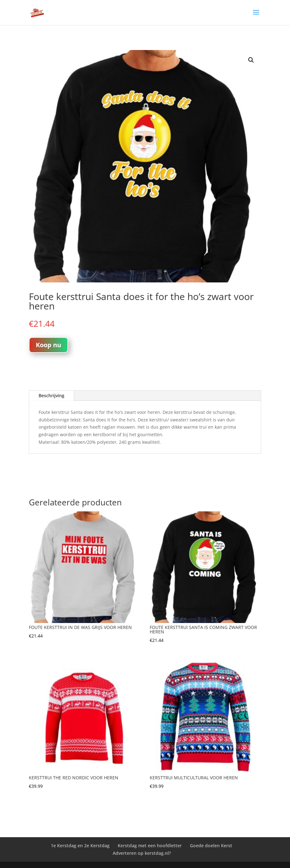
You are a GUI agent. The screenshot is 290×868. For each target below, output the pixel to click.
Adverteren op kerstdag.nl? (142, 853)
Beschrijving (51, 395)
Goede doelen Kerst (211, 846)
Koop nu (48, 345)
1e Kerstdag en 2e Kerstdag (80, 846)
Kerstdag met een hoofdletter (150, 846)
